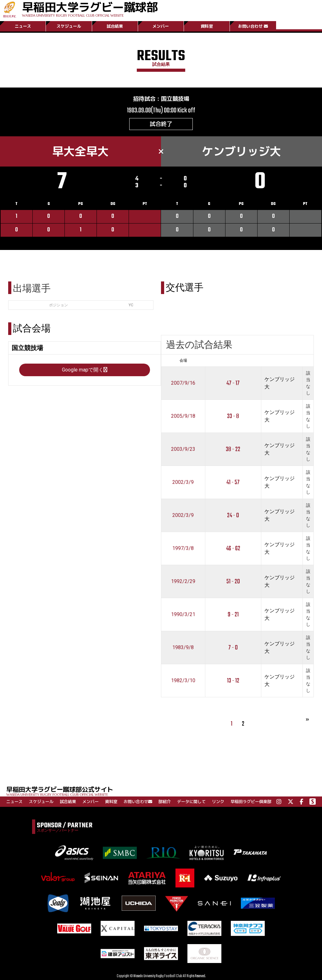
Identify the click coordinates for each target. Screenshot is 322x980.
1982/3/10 (183, 680)
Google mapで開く (85, 370)
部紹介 (165, 802)
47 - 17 (233, 383)
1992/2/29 (183, 581)
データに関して (191, 802)
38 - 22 (233, 449)
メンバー (161, 26)
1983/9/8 (183, 647)
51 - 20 (233, 582)
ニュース (23, 26)
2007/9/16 (183, 383)
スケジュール (69, 26)
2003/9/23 (183, 449)
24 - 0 (233, 515)
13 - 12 (233, 681)
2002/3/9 (183, 482)
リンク (218, 802)
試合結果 (115, 26)
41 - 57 (233, 482)
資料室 (207, 26)
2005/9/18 (183, 416)
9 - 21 (233, 615)
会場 (183, 360)
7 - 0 (233, 648)
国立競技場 (175, 99)
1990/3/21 (183, 614)
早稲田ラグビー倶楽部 (251, 802)
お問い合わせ (253, 26)
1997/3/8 (183, 548)
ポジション (58, 305)
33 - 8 (233, 416)
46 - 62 (233, 549)
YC (131, 305)
